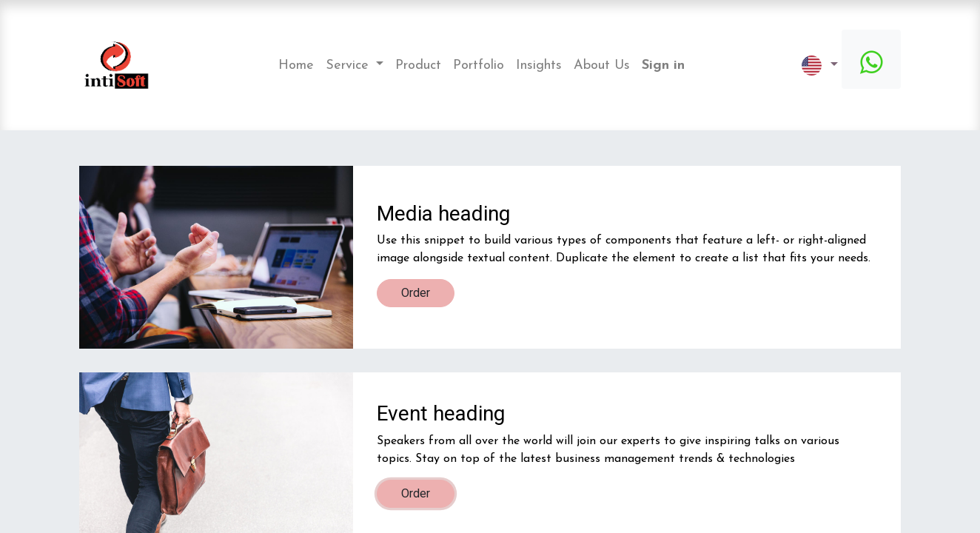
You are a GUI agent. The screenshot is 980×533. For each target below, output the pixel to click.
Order (416, 293)
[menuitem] (296, 66)
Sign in (663, 66)
